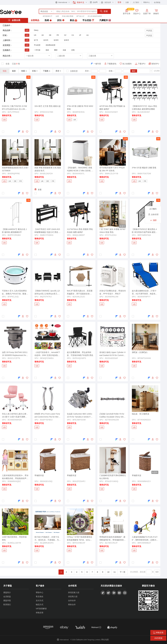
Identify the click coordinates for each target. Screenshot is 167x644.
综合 (5, 71)
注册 (127, 2)
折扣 (61, 20)
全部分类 (14, 20)
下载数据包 (112, 64)
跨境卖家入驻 (74, 592)
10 (108, 572)
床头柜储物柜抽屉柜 (95, 16)
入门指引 (136, 2)
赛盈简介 (7, 592)
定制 (73, 50)
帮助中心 (147, 2)
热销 (48, 20)
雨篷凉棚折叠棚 (68, 16)
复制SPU (155, 64)
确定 (134, 71)
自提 (64, 50)
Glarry (36, 30)
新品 (73, 20)
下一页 (123, 572)
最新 (14, 71)
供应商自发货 (51, 45)
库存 (58, 71)
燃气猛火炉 (80, 16)
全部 (27, 30)
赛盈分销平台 (11, 12)
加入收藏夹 (127, 64)
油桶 (57, 16)
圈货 (56, 50)
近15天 (46, 40)
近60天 (66, 40)
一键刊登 (97, 64)
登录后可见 (7, 115)
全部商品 (35, 20)
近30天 (56, 40)
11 (115, 572)
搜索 (104, 11)
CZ (65, 35)
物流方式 (40, 605)
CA (73, 35)
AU (88, 35)
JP (80, 35)
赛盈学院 (7, 601)
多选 (149, 30)
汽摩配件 (105, 20)
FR (58, 35)
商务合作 (72, 605)
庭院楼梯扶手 (48, 16)
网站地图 (105, 640)
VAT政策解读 (41, 609)
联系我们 (7, 605)
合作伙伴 (72, 601)
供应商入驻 (73, 596)
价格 (35, 71)
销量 (24, 71)
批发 (47, 50)
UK (43, 35)
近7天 (36, 40)
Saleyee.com (82, 640)
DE (50, 35)
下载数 (46, 71)
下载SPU (142, 64)
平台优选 (88, 20)
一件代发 (37, 50)
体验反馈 (40, 613)
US (35, 35)
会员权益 (157, 2)
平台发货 (37, 45)
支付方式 (40, 601)
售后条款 (40, 596)
